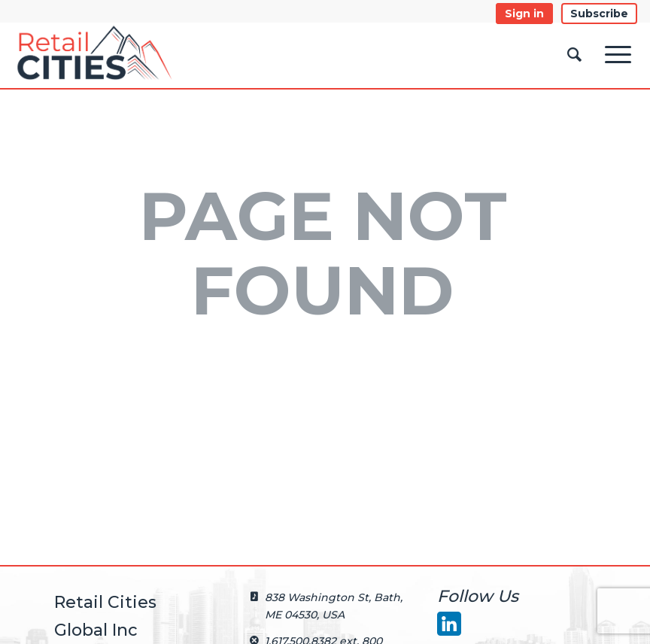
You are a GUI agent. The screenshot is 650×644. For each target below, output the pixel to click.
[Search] (574, 55)
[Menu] (618, 55)
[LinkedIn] (448, 623)
